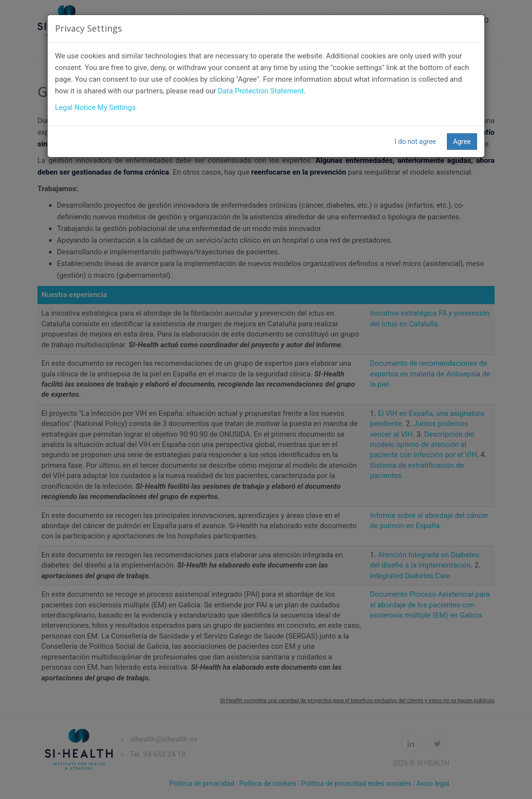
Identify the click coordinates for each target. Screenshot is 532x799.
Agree (462, 142)
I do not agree (415, 142)
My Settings (116, 107)
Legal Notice (75, 107)
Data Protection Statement (261, 91)
